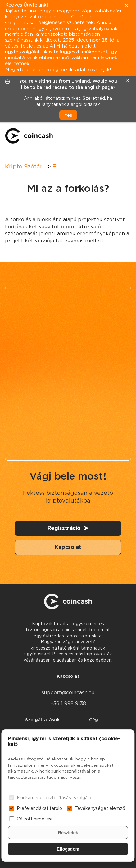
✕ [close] (127, 81)
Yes (68, 115)
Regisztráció (68, 528)
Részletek (68, 833)
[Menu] (125, 136)
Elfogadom (68, 849)
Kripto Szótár (24, 166)
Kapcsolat (68, 547)
